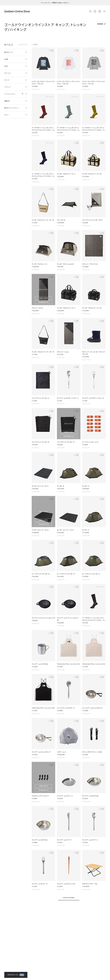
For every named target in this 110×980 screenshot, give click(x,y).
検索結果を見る (16, 975)
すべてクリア (23, 45)
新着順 (100, 24)
